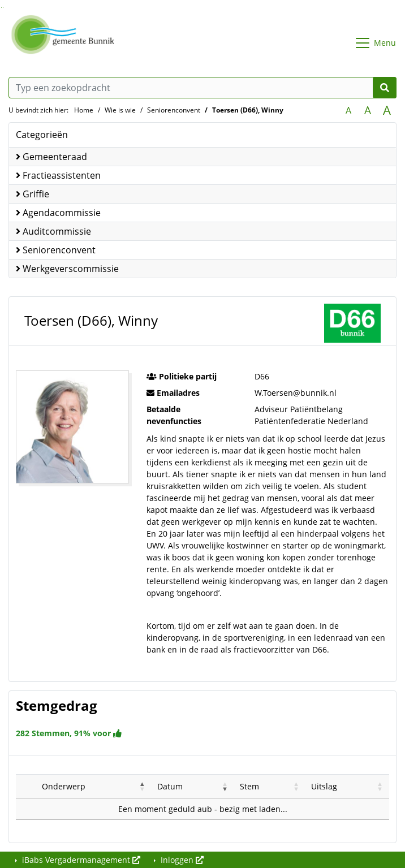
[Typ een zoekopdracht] (202, 88)
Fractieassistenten (58, 175)
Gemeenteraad (51, 157)
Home (84, 110)
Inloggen (181, 860)
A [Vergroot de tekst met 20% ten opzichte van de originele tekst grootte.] (368, 110)
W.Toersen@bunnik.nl (296, 393)
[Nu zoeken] (385, 88)
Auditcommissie (53, 231)
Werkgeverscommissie (67, 269)
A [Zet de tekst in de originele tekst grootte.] (348, 110)
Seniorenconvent (174, 110)
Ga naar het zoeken (1, 8)
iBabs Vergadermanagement (80, 860)
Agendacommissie (58, 213)
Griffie (33, 194)
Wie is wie (120, 110)
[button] (143, 786)
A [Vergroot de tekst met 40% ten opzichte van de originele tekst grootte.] (387, 110)
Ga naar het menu (3, 8)
